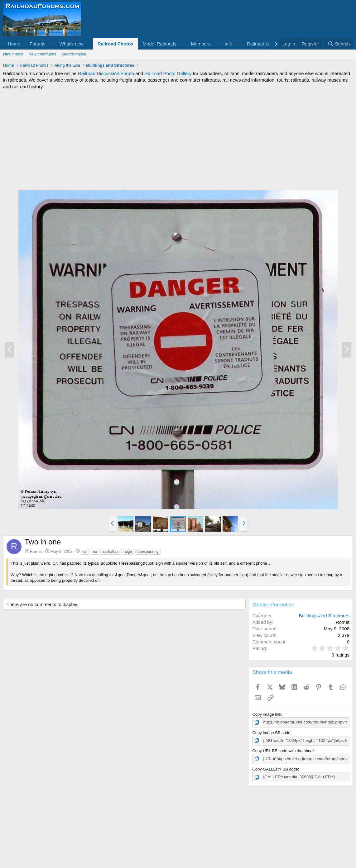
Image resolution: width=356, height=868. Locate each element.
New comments (42, 54)
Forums (38, 44)
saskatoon (111, 552)
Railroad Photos (115, 44)
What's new (72, 44)
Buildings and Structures (324, 616)
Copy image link (267, 714)
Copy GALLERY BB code (275, 769)
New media (13, 54)
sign (128, 552)
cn (85, 552)
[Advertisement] (178, 140)
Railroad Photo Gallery (168, 73)
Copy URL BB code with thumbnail (283, 750)
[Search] (339, 44)
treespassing (148, 552)
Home (14, 44)
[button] (51, 44)
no (95, 552)
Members (201, 44)
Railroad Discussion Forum (106, 73)
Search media (74, 54)
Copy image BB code (271, 732)
